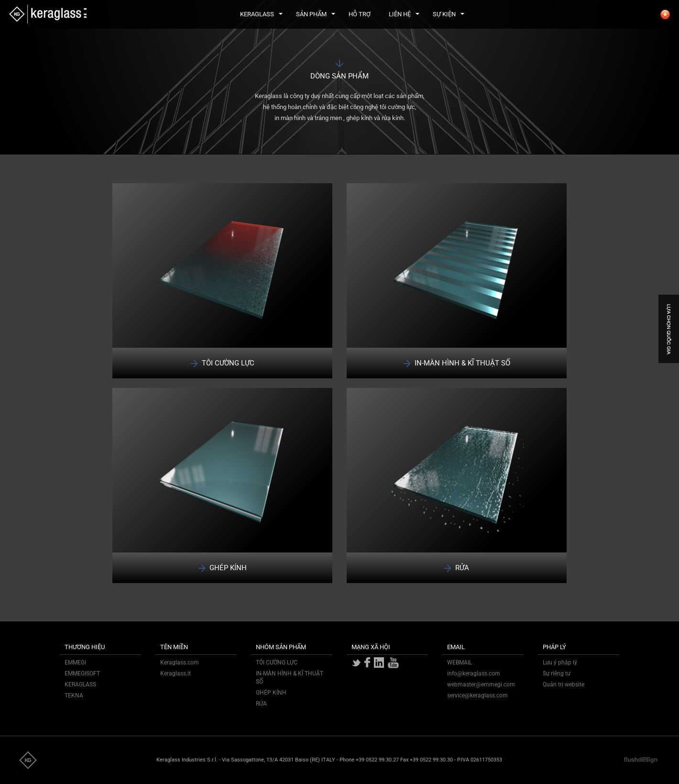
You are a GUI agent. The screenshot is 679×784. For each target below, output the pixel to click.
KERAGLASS (261, 14)
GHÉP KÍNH (271, 693)
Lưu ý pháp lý (560, 663)
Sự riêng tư (557, 674)
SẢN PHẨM (316, 14)
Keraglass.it (175, 674)
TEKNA (74, 696)
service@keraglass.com (477, 696)
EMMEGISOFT (82, 674)
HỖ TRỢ (360, 14)
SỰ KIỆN (449, 14)
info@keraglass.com (474, 674)
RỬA (261, 704)
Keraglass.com (180, 663)
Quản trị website (564, 685)
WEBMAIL (460, 663)
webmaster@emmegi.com (481, 685)
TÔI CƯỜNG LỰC (277, 663)
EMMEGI (75, 663)
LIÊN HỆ (404, 14)
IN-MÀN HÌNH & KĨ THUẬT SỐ (290, 678)
